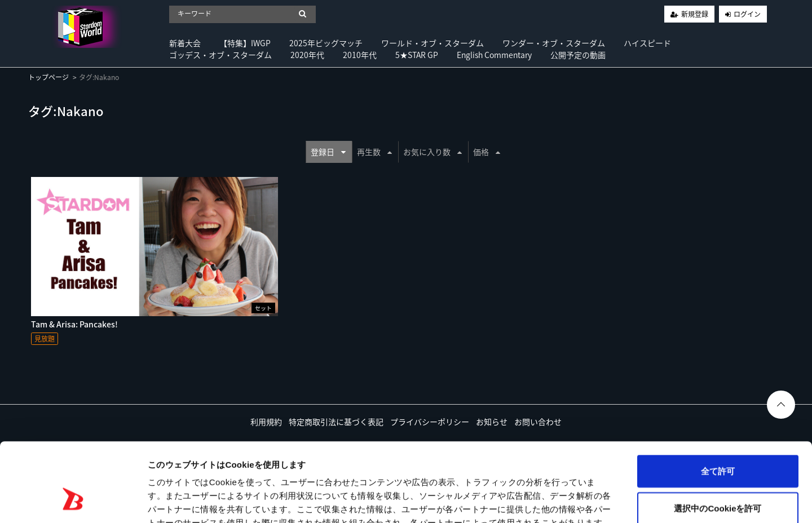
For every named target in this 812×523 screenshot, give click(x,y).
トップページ (48, 77)
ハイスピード (647, 43)
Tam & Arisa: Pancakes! (74, 324)
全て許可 (718, 403)
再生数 (374, 152)
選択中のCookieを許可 (718, 440)
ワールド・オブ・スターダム (433, 43)
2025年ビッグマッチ (326, 43)
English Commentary (494, 55)
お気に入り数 (433, 152)
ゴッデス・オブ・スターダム (220, 55)
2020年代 (307, 55)
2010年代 (360, 55)
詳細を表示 (544, 501)
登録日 (328, 152)
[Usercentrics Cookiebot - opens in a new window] (73, 501)
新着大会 (185, 43)
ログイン (747, 14)
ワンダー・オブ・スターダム (554, 43)
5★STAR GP (417, 55)
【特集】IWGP (245, 43)
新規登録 (695, 14)
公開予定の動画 (578, 55)
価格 (487, 152)
